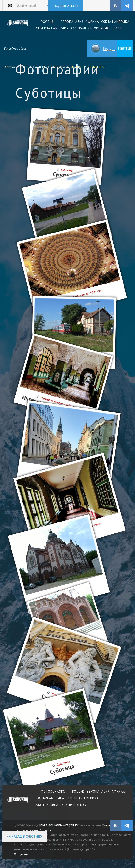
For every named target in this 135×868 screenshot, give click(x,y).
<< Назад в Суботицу (25, 836)
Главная (10, 67)
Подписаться (66, 6)
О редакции (22, 854)
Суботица (58, 67)
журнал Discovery (18, 803)
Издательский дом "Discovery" (18, 26)
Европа (26, 67)
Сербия (41, 67)
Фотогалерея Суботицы (87, 67)
